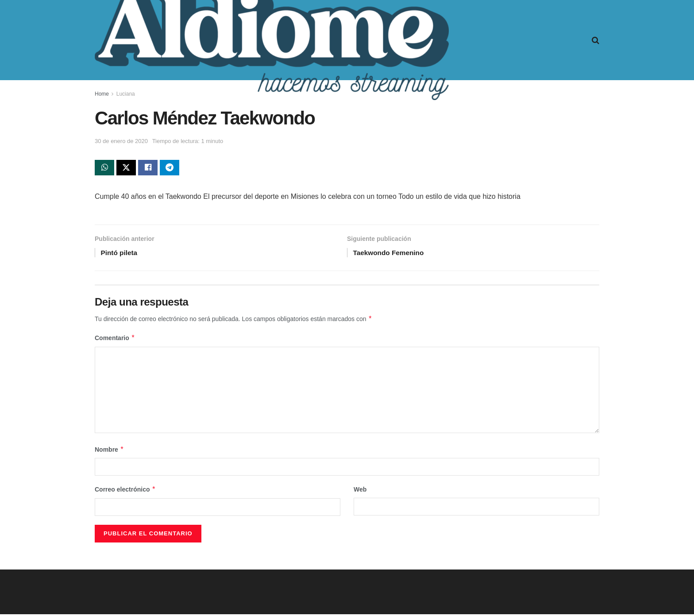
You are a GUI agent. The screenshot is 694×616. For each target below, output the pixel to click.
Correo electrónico (125, 492)
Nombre (109, 452)
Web (360, 492)
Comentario (115, 340)
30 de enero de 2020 (121, 141)
